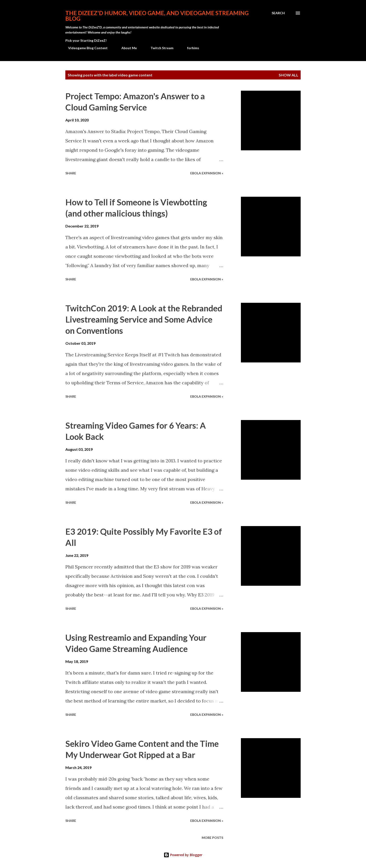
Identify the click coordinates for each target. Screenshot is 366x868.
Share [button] (71, 173)
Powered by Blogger (183, 855)
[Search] (278, 13)
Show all (289, 75)
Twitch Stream (159, 48)
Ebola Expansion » (207, 173)
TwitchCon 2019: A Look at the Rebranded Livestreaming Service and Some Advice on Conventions (144, 319)
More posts (212, 838)
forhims (190, 48)
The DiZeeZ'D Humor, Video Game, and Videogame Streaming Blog (157, 16)
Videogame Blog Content (85, 48)
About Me (126, 48)
